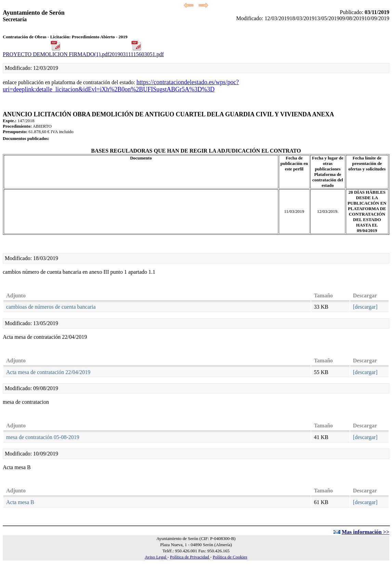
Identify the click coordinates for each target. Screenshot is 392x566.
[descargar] (365, 307)
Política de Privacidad (190, 557)
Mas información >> (365, 532)
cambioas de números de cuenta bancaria (51, 307)
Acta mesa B (20, 502)
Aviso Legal (156, 557)
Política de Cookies (230, 557)
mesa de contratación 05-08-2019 (43, 437)
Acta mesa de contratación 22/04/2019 (48, 372)
